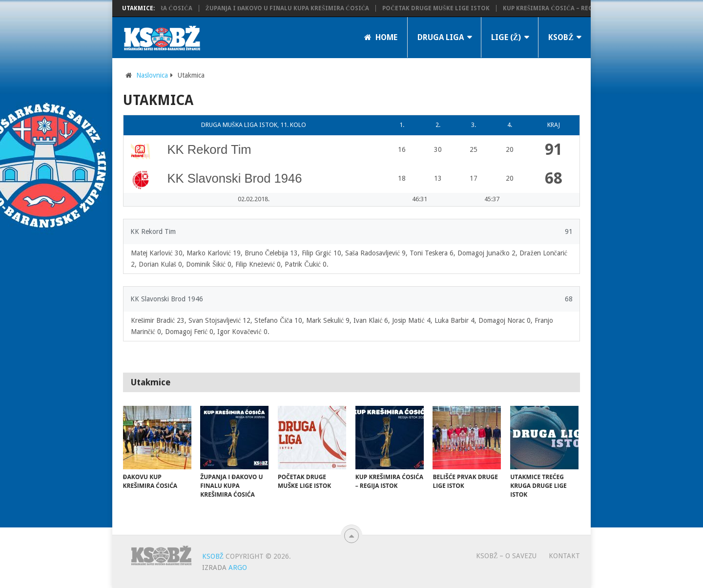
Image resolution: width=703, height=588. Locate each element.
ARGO (238, 567)
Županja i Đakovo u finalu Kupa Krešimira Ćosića (293, 8)
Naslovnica (152, 75)
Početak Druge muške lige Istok (441, 8)
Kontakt (564, 556)
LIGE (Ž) (506, 37)
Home (381, 37)
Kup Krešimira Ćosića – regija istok (568, 8)
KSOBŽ (561, 37)
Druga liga (441, 37)
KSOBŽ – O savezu (507, 556)
